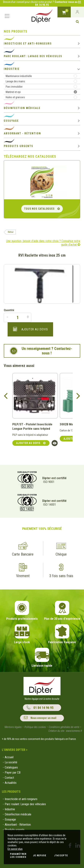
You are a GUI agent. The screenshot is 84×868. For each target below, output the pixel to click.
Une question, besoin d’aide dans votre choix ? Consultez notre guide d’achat (43, 243)
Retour (11, 232)
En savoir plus (15, 849)
